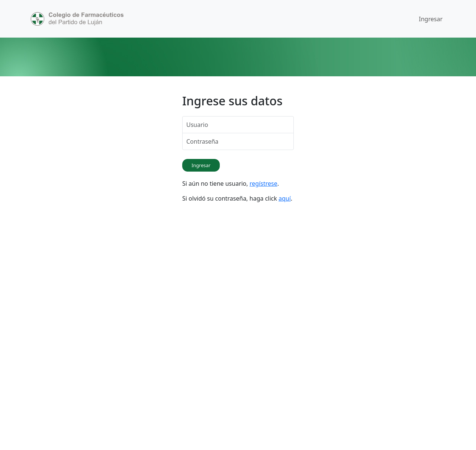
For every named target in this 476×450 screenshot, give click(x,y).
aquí (285, 198)
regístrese (263, 183)
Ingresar (431, 19)
